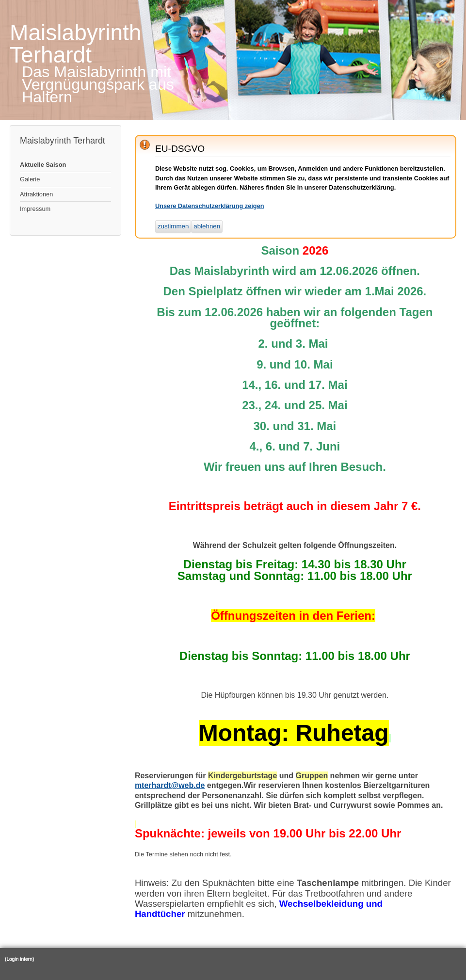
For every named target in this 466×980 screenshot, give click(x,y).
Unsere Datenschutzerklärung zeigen (210, 206)
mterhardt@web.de (170, 785)
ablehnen (207, 226)
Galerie (30, 179)
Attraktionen (36, 194)
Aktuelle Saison (43, 165)
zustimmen (173, 226)
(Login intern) (19, 959)
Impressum (35, 209)
